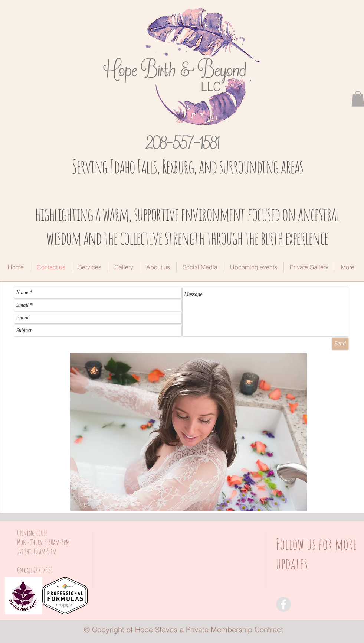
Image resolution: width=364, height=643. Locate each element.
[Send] (340, 344)
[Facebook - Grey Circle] (283, 604)
